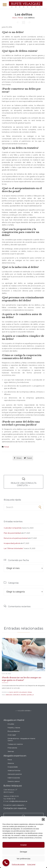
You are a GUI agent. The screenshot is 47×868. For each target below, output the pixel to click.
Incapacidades (13, 767)
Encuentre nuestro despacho (14, 805)
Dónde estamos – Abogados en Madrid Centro (21, 739)
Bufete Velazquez (20, 692)
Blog (11, 692)
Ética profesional (14, 731)
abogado (9, 695)
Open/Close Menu (5, 5)
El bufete (11, 724)
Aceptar (24, 845)
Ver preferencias (23, 859)
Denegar (24, 852)
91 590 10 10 (14, 796)
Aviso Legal (31, 864)
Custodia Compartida (13, 528)
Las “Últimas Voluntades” (14, 548)
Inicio (15, 18)
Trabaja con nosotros (15, 744)
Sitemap (11, 751)
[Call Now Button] (6, 863)
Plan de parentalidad (12, 533)
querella (30, 695)
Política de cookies (18, 864)
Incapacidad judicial (12, 543)
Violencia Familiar (14, 770)
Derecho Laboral (14, 781)
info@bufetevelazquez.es (18, 801)
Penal (20, 18)
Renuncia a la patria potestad (16, 538)
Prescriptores (12, 748)
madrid (23, 695)
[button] (43, 819)
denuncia (17, 695)
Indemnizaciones (14, 778)
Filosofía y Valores (14, 728)
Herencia (11, 763)
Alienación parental (15, 774)
